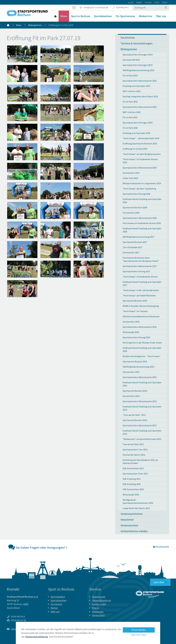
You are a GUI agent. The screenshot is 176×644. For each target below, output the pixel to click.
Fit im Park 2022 (130, 102)
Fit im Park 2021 (130, 117)
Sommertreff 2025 (131, 60)
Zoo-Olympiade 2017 (132, 247)
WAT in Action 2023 (132, 91)
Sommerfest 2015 (131, 372)
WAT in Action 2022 (132, 112)
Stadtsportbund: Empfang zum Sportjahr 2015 (142, 384)
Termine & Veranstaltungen (137, 43)
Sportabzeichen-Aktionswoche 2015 (140, 377)
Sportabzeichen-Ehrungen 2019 (138, 123)
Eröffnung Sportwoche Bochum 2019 (140, 144)
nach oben (159, 582)
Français (148, 2)
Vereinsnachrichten (132, 514)
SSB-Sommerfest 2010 (133, 489)
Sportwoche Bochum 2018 (135, 207)
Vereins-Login (99, 604)
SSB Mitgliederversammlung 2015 (138, 367)
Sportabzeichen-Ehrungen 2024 (138, 55)
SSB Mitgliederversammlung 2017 (138, 237)
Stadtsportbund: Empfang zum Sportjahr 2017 (142, 283)
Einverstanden (139, 630)
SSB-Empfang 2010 (132, 484)
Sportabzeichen (103, 16)
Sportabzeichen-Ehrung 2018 (136, 194)
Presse (95, 608)
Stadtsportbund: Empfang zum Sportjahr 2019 (142, 201)
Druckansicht (161, 547)
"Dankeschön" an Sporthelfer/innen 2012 (142, 439)
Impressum (98, 612)
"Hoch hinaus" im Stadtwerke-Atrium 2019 (140, 161)
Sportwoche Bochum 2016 (135, 301)
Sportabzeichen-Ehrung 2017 (136, 271)
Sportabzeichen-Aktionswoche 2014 (140, 401)
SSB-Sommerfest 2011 (133, 468)
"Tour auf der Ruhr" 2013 (134, 415)
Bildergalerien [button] (129, 49)
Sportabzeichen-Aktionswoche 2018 (140, 218)
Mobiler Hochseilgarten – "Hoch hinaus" (142, 356)
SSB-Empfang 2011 (132, 479)
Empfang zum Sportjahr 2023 (136, 86)
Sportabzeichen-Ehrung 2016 (136, 337)
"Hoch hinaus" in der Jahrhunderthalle (141, 290)
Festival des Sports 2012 (134, 455)
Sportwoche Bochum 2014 (135, 391)
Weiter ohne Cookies (139, 635)
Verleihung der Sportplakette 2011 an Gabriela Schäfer (140, 462)
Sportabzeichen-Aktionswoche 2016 (140, 327)
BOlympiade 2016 (131, 332)
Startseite (55, 16)
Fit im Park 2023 (130, 75)
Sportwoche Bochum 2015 (135, 361)
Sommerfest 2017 (131, 253)
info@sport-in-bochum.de (96, 7)
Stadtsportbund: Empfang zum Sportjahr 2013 (142, 432)
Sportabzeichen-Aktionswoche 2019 (140, 168)
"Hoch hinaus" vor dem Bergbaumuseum (142, 154)
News (64, 16)
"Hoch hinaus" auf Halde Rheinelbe (139, 295)
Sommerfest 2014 (131, 396)
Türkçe (165, 2)
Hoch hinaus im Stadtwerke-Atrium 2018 (142, 223)
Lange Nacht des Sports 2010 (136, 508)
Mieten (54, 608)
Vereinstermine (129, 525)
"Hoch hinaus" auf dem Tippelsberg (139, 189)
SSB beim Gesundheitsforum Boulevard (141, 316)
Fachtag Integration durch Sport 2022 (140, 96)
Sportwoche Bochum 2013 (135, 420)
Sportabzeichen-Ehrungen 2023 (138, 65)
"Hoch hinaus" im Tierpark (135, 311)
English (139, 2)
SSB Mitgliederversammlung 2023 (138, 70)
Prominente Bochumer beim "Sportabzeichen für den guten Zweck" (141, 259)
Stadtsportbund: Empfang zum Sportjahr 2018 (142, 230)
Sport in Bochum (81, 16)
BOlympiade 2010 (131, 495)
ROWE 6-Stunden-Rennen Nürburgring (141, 306)
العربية (131, 2)
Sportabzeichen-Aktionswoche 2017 (140, 266)
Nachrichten (128, 38)
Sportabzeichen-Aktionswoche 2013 (140, 425)
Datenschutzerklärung (37, 637)
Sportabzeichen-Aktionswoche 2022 (140, 107)
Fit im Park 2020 (130, 128)
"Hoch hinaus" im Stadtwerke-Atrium (140, 277)
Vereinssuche (99, 597)
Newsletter (127, 520)
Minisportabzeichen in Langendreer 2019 (142, 183)
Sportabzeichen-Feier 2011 (135, 474)
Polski (157, 2)
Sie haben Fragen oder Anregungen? (38, 547)
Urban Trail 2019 (130, 178)
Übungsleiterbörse (101, 600)
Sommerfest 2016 (131, 322)
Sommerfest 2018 (131, 213)
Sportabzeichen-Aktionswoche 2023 (140, 81)
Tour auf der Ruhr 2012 (133, 444)
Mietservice (145, 16)
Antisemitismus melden (134, 531)
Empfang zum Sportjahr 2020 (136, 133)
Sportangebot (58, 597)
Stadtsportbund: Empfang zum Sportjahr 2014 (142, 408)
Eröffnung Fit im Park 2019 (135, 149)
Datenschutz (98, 615)
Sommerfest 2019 (131, 173)
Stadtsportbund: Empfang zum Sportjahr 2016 (142, 349)
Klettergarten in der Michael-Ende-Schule (142, 343)
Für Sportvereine (125, 16)
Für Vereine (56, 604)
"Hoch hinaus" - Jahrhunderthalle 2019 (141, 138)
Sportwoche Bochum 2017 (135, 242)
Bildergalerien (35, 25)
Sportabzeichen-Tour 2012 (135, 449)
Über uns (161, 16)
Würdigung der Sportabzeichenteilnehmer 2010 (138, 501)
